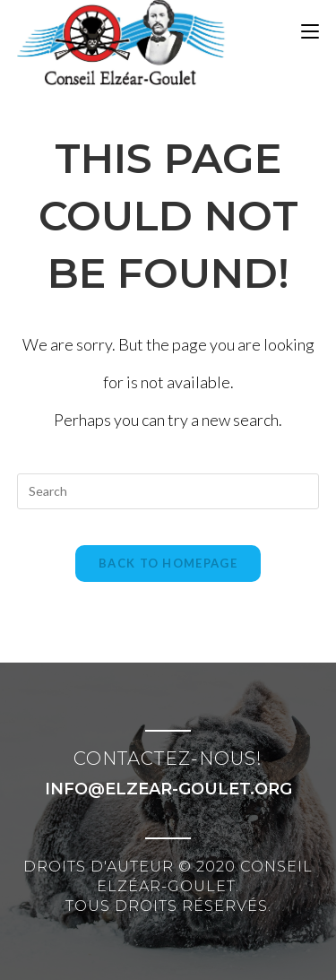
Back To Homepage (168, 563)
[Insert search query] (168, 491)
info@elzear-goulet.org (168, 789)
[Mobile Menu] (310, 31)
